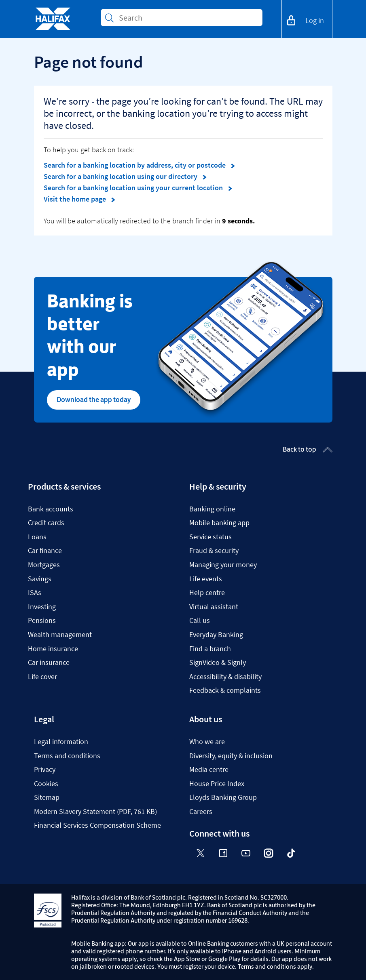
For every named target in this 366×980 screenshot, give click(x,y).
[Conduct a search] (187, 18)
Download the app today (94, 400)
